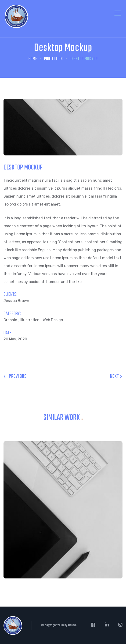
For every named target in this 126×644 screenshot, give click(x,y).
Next (116, 376)
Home (33, 59)
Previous (15, 376)
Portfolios (53, 59)
